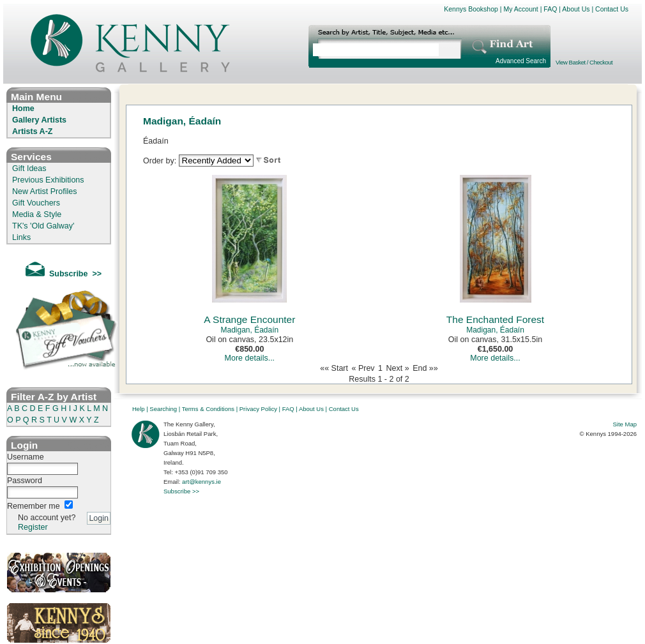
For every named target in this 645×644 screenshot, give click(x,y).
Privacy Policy (258, 409)
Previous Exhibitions (48, 180)
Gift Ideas (29, 168)
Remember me (34, 506)
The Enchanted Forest (495, 319)
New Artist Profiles (44, 191)
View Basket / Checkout (584, 62)
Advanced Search (521, 61)
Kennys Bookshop (471, 9)
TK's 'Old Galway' (43, 226)
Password (25, 481)
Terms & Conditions (208, 409)
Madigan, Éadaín (249, 330)
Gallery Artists (39, 120)
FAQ (550, 9)
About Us (576, 9)
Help (139, 409)
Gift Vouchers (36, 203)
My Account (520, 9)
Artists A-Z (32, 131)
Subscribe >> (181, 491)
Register (33, 527)
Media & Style (37, 214)
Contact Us (612, 9)
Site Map (625, 424)
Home (23, 109)
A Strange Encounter (249, 319)
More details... (250, 358)
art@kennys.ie (201, 482)
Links (21, 237)
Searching (163, 409)
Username (26, 457)
